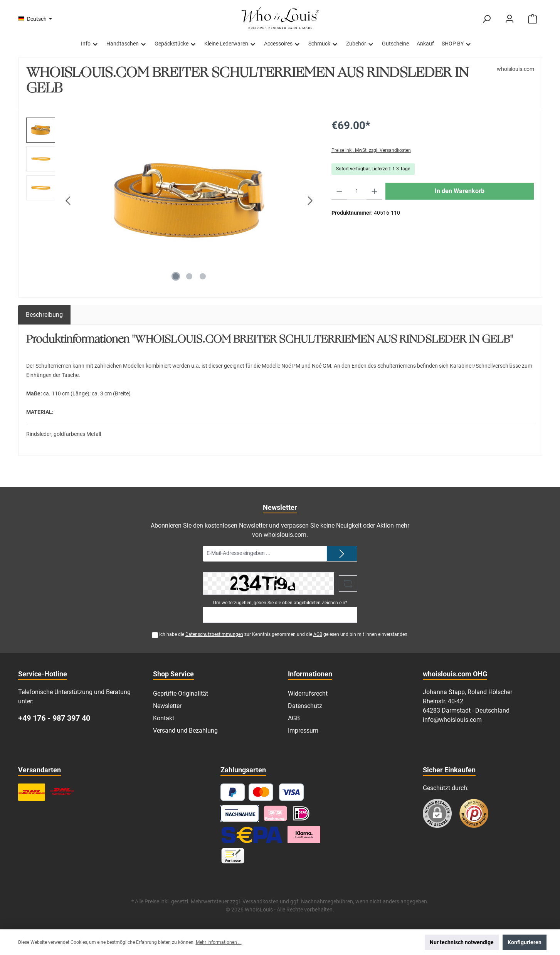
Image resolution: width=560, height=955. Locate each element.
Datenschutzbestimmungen (214, 634)
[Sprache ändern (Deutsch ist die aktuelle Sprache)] (35, 19)
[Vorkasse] (233, 856)
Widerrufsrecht (308, 694)
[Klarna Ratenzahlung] (304, 835)
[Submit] (342, 554)
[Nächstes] (310, 201)
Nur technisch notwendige (462, 942)
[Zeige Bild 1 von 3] (176, 276)
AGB (318, 634)
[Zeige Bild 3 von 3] (203, 276)
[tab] (44, 315)
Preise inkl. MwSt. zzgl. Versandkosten (371, 150)
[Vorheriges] (69, 201)
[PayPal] (233, 792)
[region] (171, 200)
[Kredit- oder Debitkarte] (276, 792)
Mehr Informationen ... (219, 942)
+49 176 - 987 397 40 (54, 718)
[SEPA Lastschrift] (252, 835)
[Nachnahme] (240, 813)
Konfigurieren (525, 942)
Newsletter (167, 706)
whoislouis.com (515, 69)
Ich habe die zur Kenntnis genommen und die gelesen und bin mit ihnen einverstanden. (284, 634)
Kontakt (164, 718)
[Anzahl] (357, 191)
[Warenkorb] (533, 19)
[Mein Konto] (510, 19)
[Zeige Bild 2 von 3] (189, 276)
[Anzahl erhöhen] (374, 191)
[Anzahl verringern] (339, 191)
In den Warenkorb (460, 191)
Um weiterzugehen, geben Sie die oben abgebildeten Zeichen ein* (280, 603)
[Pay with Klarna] (275, 813)
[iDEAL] (301, 813)
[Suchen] (486, 19)
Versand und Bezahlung (185, 731)
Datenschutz (305, 706)
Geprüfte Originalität (181, 694)
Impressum (303, 731)
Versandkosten (261, 901)
